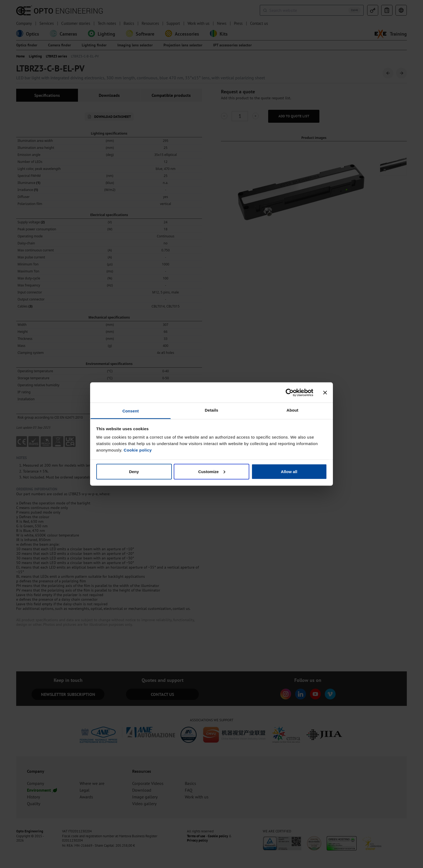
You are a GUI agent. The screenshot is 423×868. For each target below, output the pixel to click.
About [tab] (292, 410)
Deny (134, 471)
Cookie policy (138, 450)
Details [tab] (211, 410)
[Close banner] (325, 392)
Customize (212, 471)
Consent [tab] (131, 411)
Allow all (289, 471)
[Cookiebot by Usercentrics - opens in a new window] (290, 392)
